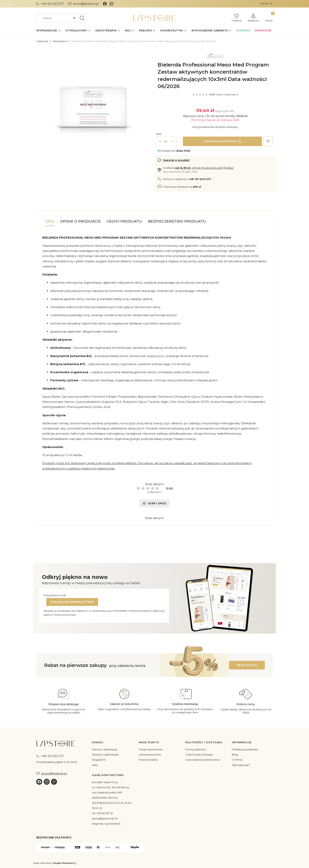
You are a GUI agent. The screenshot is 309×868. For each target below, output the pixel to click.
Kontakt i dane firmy (105, 782)
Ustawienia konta (150, 755)
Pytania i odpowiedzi (105, 755)
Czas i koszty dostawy (199, 755)
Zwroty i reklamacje (105, 749)
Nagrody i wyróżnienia (106, 824)
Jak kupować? (241, 765)
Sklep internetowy (53, 863)
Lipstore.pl (42, 41)
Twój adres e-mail (55, 595)
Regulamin (99, 760)
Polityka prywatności (245, 749)
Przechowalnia (148, 760)
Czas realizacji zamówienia (202, 760)
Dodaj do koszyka (220, 141)
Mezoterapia (60, 41)
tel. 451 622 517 (101, 813)
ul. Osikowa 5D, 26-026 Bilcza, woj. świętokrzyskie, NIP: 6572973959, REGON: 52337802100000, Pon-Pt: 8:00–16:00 (112, 798)
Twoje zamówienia (151, 749)
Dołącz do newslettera (72, 602)
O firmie (237, 760)
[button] (82, 18)
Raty (95, 765)
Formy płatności (196, 749)
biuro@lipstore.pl (103, 818)
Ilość (159, 134)
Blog (235, 755)
